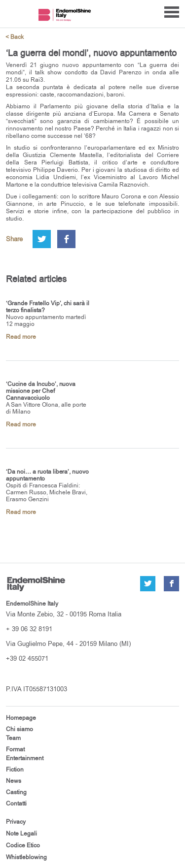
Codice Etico (23, 845)
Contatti (16, 804)
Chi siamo (19, 729)
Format (15, 749)
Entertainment (25, 758)
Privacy (16, 822)
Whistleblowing (26, 857)
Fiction (15, 770)
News (14, 781)
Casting (16, 792)
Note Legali (21, 834)
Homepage (21, 718)
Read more (21, 337)
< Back (15, 37)
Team (13, 738)
